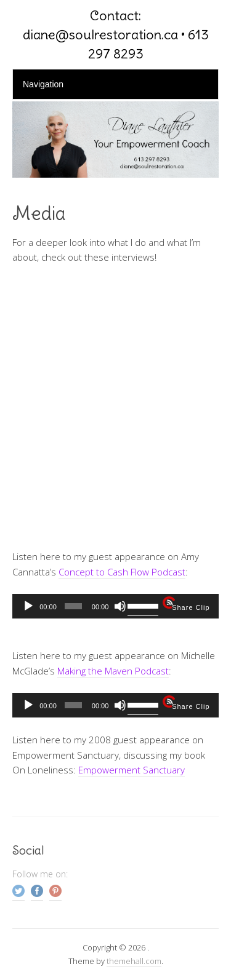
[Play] (28, 606)
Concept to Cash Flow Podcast (122, 572)
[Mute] (120, 606)
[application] (115, 606)
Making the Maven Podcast (113, 671)
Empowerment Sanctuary (132, 770)
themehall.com (134, 961)
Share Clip (191, 607)
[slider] (73, 606)
